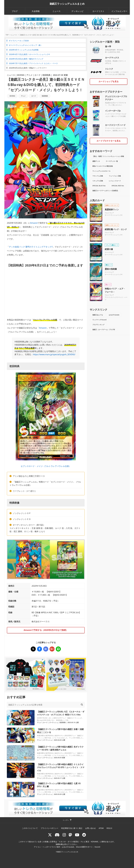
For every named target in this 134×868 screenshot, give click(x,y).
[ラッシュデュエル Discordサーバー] (57, 835)
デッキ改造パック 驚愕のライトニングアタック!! (31, 247)
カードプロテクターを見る (109, 141)
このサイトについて (30, 828)
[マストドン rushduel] (70, 835)
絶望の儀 (109, 249)
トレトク (109, 69)
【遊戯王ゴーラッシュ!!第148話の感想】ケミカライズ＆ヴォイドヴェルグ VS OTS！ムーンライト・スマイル (61, 767)
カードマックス (112, 58)
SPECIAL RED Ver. (118, 186)
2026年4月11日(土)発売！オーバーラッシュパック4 (28, 54)
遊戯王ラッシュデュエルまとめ (67, 4)
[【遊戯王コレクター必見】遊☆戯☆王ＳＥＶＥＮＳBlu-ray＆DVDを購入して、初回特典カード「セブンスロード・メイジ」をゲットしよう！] (33, 649)
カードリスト (98, 11)
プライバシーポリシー (50, 828)
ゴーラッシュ (54, 722)
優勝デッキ (96, 161)
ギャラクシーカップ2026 (17, 41)
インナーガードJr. (113, 111)
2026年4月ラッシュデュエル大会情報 (22, 50)
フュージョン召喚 (115, 176)
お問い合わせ (91, 828)
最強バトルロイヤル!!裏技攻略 (103, 166)
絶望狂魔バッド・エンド (116, 229)
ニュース (57, 11)
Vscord (97, 847)
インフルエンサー (119, 11)
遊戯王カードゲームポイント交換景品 (105, 191)
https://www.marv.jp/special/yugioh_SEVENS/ (54, 354)
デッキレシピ (77, 11)
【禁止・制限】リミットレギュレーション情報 (108, 156)
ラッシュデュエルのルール (101, 171)
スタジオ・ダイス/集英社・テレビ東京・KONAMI (78, 842)
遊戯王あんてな (98, 315)
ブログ (15, 11)
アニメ (29, 75)
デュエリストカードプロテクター (116, 98)
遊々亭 (108, 46)
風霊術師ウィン (112, 209)
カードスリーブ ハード (115, 125)
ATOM (101, 828)
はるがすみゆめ (114, 315)
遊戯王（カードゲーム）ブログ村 (104, 330)
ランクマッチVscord (99, 320)
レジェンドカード (115, 181)
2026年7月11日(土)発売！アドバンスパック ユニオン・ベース (32, 63)
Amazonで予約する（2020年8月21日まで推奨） (46, 630)
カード (37, 75)
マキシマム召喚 (98, 176)
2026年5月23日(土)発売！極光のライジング (25, 59)
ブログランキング (98, 325)
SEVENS (21, 75)
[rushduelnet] (64, 835)
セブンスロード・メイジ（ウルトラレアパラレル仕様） (46, 466)
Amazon (34, 223)
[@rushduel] (50, 835)
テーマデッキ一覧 (112, 161)
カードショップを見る (109, 81)
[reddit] (84, 835)
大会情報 (36, 11)
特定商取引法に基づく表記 (72, 828)
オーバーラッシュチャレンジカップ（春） (24, 45)
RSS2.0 (109, 828)
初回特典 (46, 75)
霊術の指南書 (111, 269)
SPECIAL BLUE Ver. (99, 186)
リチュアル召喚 (98, 181)
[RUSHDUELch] (77, 835)
